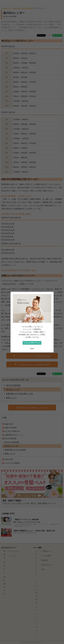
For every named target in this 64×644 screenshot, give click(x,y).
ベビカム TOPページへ (32, 343)
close (32, 349)
